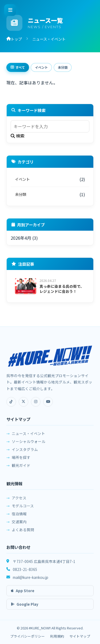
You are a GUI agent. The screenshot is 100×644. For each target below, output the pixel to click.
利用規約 (57, 636)
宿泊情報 (19, 517)
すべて (18, 67)
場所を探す (21, 460)
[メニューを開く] (10, 10)
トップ (14, 39)
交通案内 (19, 525)
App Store (23, 593)
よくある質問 (23, 533)
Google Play (25, 607)
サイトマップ (80, 636)
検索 (18, 136)
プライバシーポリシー (27, 636)
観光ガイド (21, 468)
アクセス (19, 501)
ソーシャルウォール (29, 444)
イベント (41, 67)
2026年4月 (21, 238)
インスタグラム (25, 452)
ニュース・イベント (28, 436)
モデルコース (23, 509)
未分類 (63, 67)
